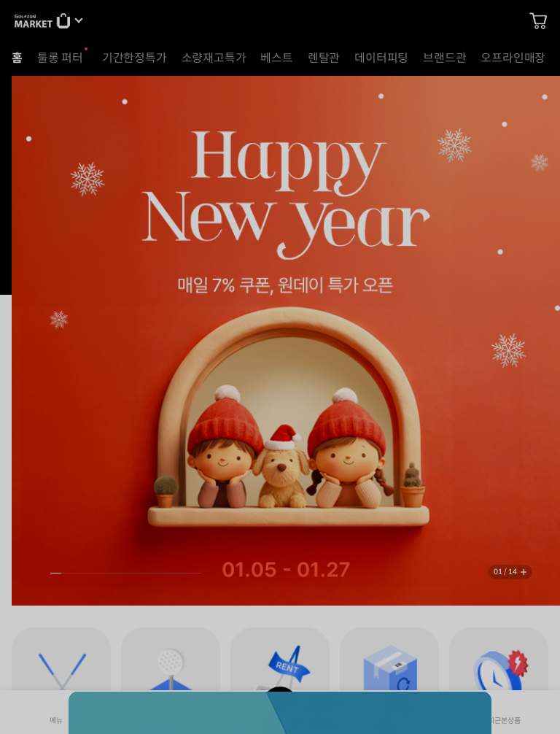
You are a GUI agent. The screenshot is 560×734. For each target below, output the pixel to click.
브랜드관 (444, 58)
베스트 (276, 58)
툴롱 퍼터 (60, 58)
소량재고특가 (214, 58)
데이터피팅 (381, 58)
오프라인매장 (513, 58)
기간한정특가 (135, 58)
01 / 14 (505, 572)
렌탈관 (324, 58)
